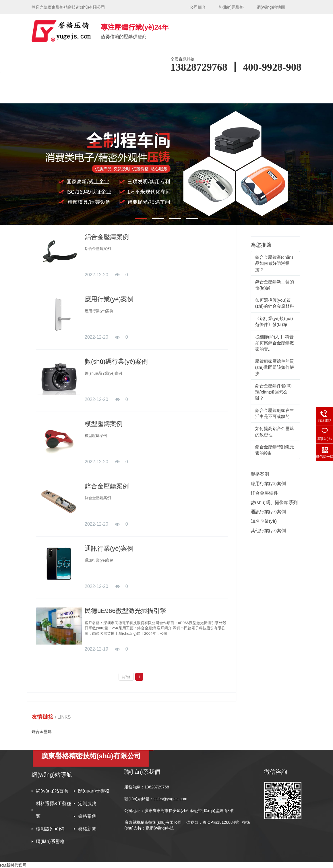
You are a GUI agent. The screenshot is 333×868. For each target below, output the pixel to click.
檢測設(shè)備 (58, 96)
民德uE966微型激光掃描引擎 (125, 611)
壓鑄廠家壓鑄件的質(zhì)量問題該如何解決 (275, 367)
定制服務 (87, 804)
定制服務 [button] (210, 80)
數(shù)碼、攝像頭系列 (274, 503)
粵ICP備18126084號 (221, 822)
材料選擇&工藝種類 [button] (162, 80)
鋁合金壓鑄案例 (107, 237)
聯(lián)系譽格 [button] (141, 96)
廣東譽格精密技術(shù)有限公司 (153, 822)
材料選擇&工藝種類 (54, 810)
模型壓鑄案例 (104, 424)
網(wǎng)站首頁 (60, 80)
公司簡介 (198, 7)
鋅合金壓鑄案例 (107, 486)
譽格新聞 (87, 829)
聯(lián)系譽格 (231, 7)
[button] (141, 219)
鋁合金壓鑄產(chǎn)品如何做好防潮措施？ (274, 263)
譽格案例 (248, 80)
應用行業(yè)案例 (109, 299)
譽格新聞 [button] (99, 96)
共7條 (126, 677)
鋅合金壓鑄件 (264, 493)
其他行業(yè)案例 (268, 531)
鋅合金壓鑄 (42, 732)
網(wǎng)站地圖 (271, 7)
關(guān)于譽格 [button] (108, 80)
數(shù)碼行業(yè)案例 (116, 361)
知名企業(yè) (264, 521)
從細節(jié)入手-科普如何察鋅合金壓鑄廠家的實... (275, 343)
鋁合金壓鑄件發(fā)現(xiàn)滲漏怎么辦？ (274, 392)
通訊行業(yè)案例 (109, 548)
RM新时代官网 (13, 865)
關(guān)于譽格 (94, 791)
